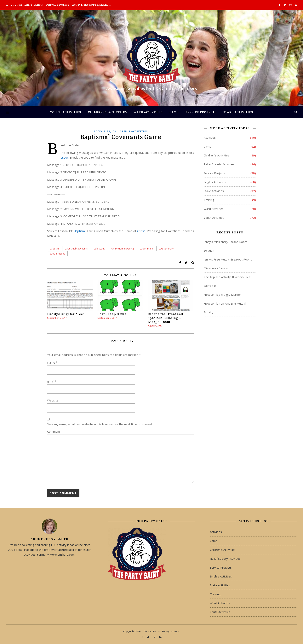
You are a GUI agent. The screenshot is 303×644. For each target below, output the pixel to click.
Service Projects (201, 112)
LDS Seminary (166, 249)
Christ (141, 231)
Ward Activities (148, 112)
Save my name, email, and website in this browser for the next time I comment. (100, 424)
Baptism (79, 231)
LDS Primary (146, 249)
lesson (64, 157)
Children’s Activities (107, 112)
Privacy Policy (58, 5)
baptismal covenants (76, 249)
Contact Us (150, 631)
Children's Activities (130, 131)
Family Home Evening (122, 249)
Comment (54, 431)
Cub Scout (99, 249)
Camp (174, 112)
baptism (54, 249)
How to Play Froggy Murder (222, 295)
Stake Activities (238, 112)
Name (52, 362)
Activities (102, 131)
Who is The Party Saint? (25, 5)
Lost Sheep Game (112, 314)
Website (53, 400)
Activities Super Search (91, 5)
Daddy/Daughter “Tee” (66, 314)
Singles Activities (215, 182)
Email (52, 381)
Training (209, 200)
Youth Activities (66, 112)
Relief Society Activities (219, 164)
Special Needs (57, 254)
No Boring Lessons (169, 631)
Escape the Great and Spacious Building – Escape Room (165, 318)
